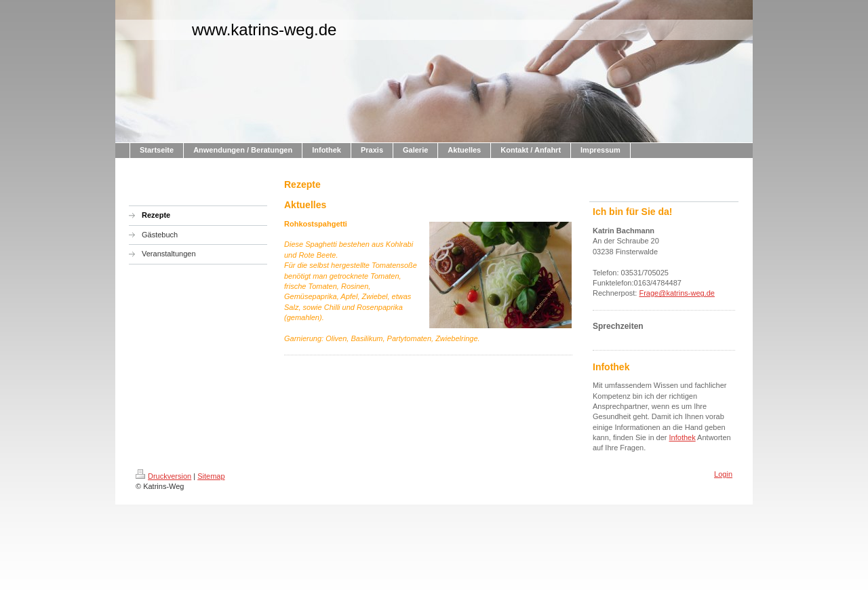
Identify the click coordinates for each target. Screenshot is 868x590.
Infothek (683, 437)
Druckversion (163, 476)
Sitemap (211, 476)
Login (723, 474)
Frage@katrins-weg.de (676, 293)
